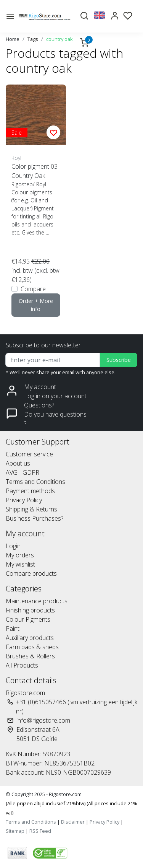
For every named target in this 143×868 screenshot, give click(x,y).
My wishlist (20, 564)
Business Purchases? (35, 518)
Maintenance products (37, 601)
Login (13, 546)
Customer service (29, 454)
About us (18, 463)
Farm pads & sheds (32, 647)
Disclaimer (73, 822)
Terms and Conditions (35, 482)
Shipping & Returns (31, 509)
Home (13, 39)
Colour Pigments (28, 619)
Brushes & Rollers (30, 656)
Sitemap (15, 831)
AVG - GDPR (22, 472)
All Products (22, 665)
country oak (59, 39)
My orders (20, 555)
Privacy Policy (24, 500)
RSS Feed (40, 831)
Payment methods (30, 491)
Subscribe (119, 360)
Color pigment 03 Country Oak (35, 171)
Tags (33, 39)
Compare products (31, 573)
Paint (13, 629)
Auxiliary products (30, 638)
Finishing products (30, 610)
